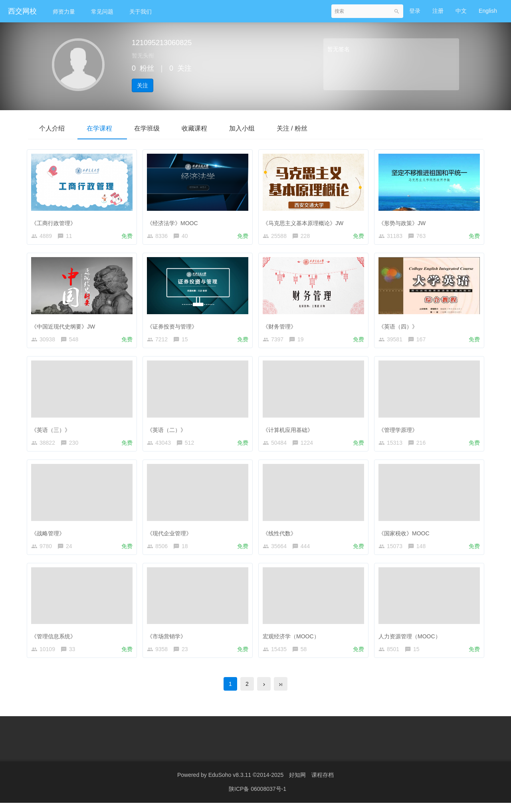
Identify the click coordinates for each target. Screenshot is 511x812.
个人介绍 (53, 128)
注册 (438, 11)
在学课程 (102, 128)
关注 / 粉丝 (303, 128)
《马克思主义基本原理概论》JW (305, 221)
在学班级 (152, 128)
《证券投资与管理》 (174, 326)
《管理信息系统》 (55, 642)
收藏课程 (201, 128)
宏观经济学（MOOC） (293, 642)
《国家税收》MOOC (406, 537)
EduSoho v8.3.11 (230, 784)
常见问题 (102, 12)
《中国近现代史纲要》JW (65, 326)
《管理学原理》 (400, 432)
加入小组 (251, 128)
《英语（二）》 (168, 432)
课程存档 (323, 784)
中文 (461, 11)
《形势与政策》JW (404, 221)
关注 (143, 85)
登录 (415, 11)
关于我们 (141, 12)
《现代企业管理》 (171, 537)
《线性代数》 (281, 537)
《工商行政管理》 (55, 221)
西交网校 (22, 11)
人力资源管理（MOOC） (412, 642)
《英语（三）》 (53, 432)
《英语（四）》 (400, 326)
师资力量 (64, 12)
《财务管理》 (281, 326)
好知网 (297, 784)
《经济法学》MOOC (174, 221)
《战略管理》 (50, 537)
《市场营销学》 (168, 642)
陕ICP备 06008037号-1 (257, 798)
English (488, 11)
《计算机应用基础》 (290, 432)
